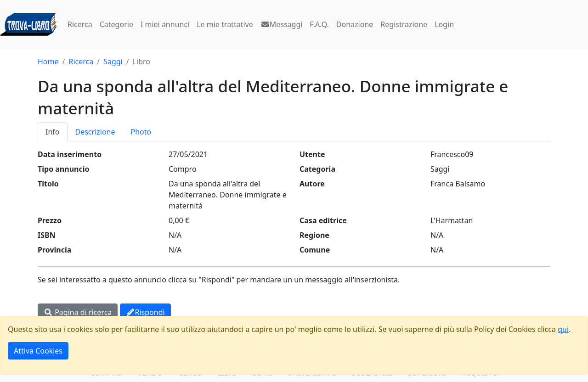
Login (444, 24)
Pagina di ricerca (78, 312)
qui (563, 329)
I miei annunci (165, 24)
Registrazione (404, 24)
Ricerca (80, 24)
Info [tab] (53, 132)
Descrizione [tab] (95, 132)
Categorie (116, 24)
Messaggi (282, 24)
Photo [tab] (141, 132)
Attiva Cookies (38, 351)
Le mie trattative (225, 24)
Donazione (355, 24)
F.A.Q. (319, 24)
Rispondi (145, 312)
